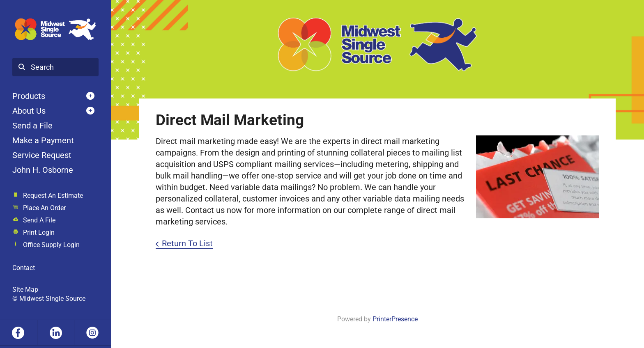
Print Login (39, 232)
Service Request (42, 155)
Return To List (187, 243)
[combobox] (55, 67)
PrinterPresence (395, 319)
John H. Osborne (43, 170)
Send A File (39, 220)
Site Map (25, 290)
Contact (24, 268)
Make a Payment (43, 140)
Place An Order (44, 208)
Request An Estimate (53, 196)
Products (29, 96)
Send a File (32, 126)
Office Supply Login (51, 245)
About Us (29, 111)
